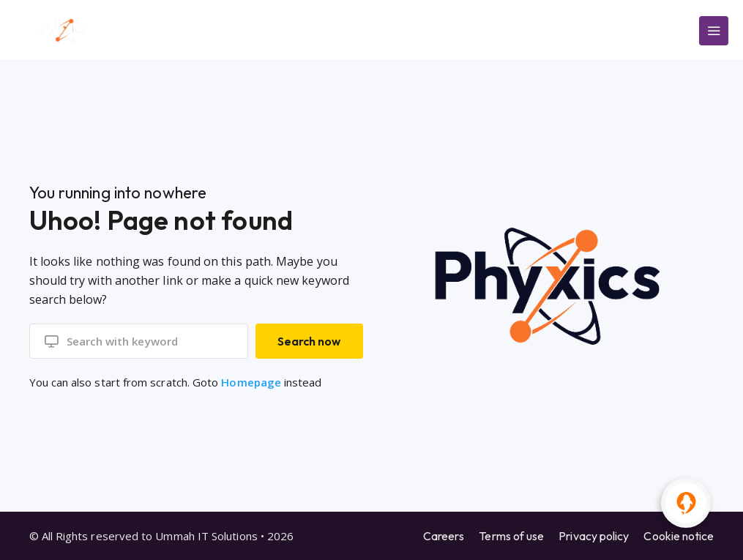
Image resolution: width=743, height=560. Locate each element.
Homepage (251, 382)
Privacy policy (594, 536)
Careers (444, 536)
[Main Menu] (714, 31)
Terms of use (511, 536)
